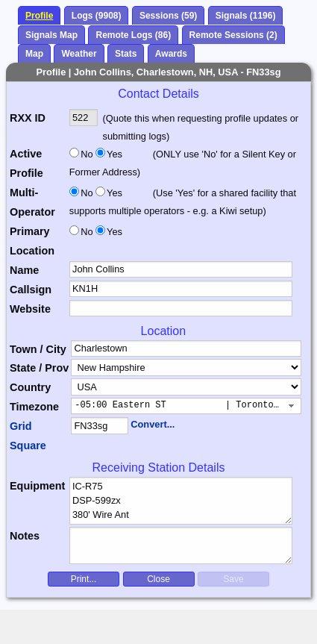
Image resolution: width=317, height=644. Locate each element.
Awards (171, 54)
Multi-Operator (32, 202)
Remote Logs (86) (133, 35)
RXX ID (28, 118)
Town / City (38, 349)
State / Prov (39, 368)
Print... (84, 579)
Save (233, 579)
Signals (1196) (246, 16)
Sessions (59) (168, 16)
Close (158, 579)
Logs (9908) (97, 16)
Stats (126, 54)
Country (30, 387)
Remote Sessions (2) (233, 35)
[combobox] (186, 406)
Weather (79, 54)
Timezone (34, 407)
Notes (25, 536)
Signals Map (51, 35)
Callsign (31, 290)
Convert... (153, 424)
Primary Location (32, 241)
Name (24, 270)
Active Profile (26, 163)
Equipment (37, 486)
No (87, 154)
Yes (113, 154)
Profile (39, 16)
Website (30, 309)
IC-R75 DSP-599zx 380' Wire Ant (181, 501)
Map (34, 54)
